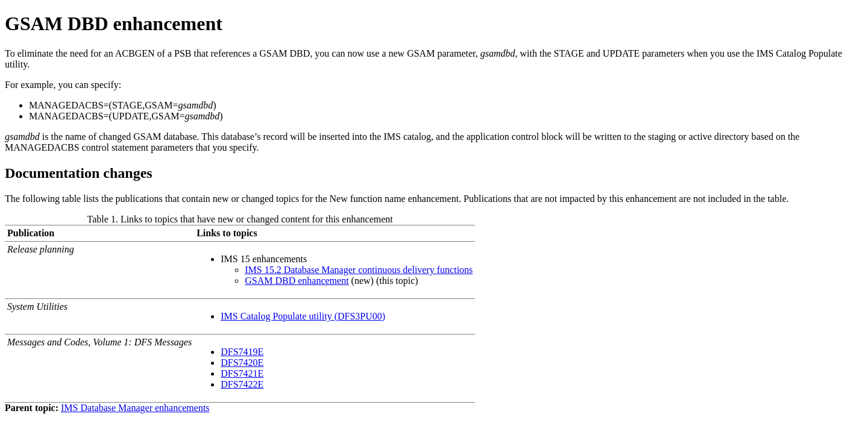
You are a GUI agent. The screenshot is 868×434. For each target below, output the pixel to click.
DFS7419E (242, 352)
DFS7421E (242, 373)
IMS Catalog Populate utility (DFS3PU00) (303, 316)
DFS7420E (242, 363)
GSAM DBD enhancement (297, 281)
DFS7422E (242, 384)
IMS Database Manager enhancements (135, 408)
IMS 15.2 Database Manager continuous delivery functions (359, 270)
